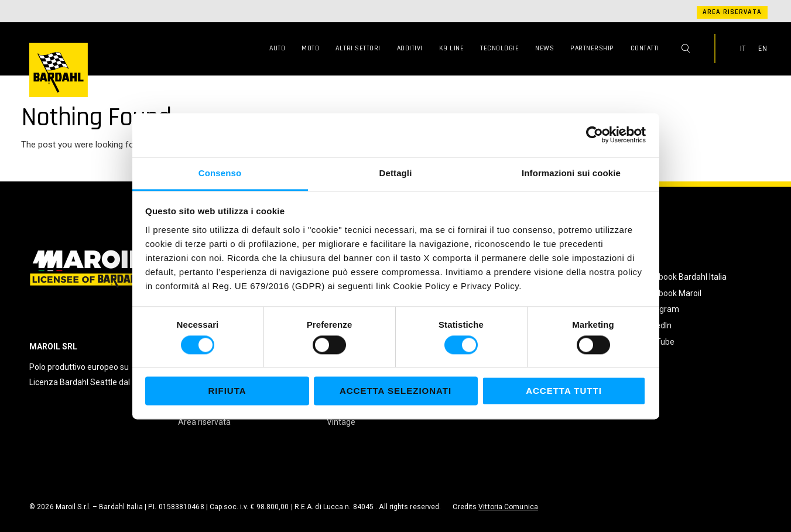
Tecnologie (499, 48)
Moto (310, 48)
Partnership (592, 48)
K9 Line (452, 48)
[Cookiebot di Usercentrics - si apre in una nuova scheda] (595, 135)
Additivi (410, 48)
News (545, 48)
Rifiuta (227, 391)
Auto (277, 48)
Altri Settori (358, 48)
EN (763, 49)
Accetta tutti (564, 391)
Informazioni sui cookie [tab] (571, 173)
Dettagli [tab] (396, 173)
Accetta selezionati (395, 391)
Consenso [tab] (220, 173)
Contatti (645, 48)
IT (743, 49)
